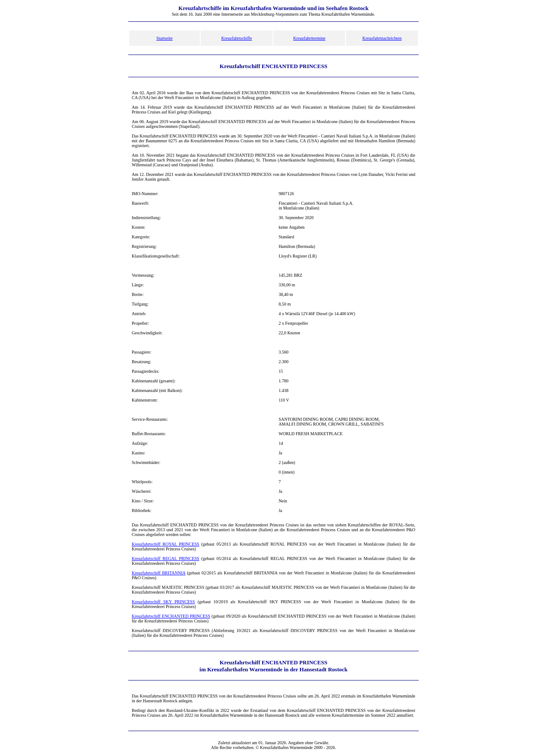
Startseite (164, 38)
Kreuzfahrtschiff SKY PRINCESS (163, 602)
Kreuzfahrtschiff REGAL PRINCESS (166, 558)
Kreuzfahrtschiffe (236, 38)
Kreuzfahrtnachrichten (382, 38)
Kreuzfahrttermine (309, 38)
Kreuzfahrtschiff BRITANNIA (159, 573)
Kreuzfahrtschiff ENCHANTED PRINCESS (171, 616)
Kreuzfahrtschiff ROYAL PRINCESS (166, 544)
